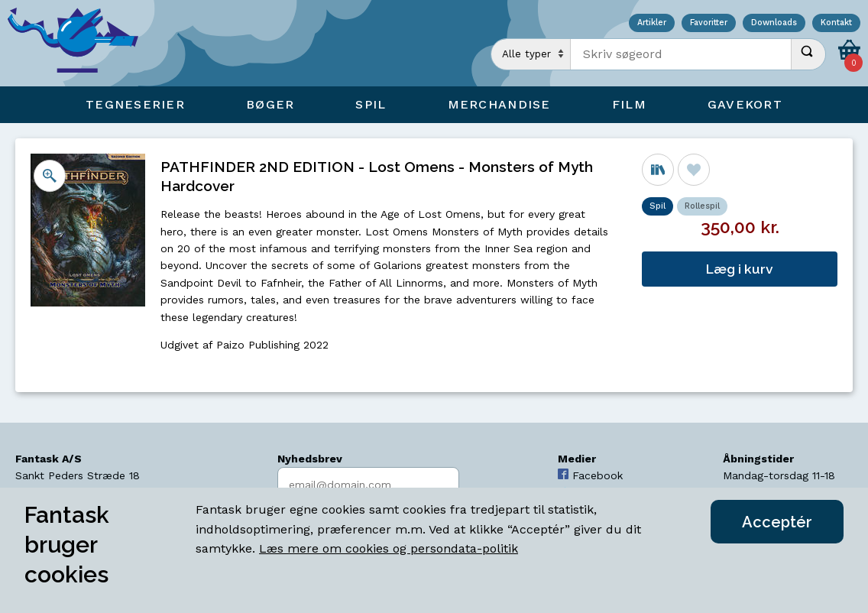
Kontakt (836, 23)
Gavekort (745, 104)
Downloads (774, 23)
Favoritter (709, 23)
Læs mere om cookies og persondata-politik (389, 548)
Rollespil (702, 206)
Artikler (652, 23)
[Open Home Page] (80, 43)
